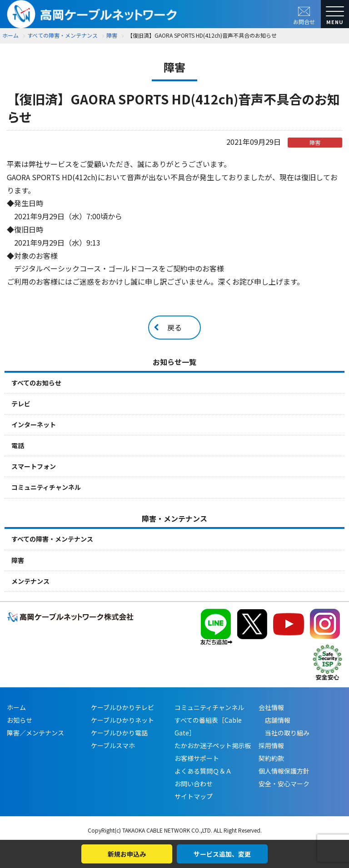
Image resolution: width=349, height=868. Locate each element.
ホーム (10, 35)
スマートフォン (34, 466)
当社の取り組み (284, 733)
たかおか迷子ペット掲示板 (213, 745)
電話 (18, 445)
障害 (18, 560)
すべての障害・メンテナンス (52, 539)
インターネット (34, 424)
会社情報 (271, 707)
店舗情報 (274, 720)
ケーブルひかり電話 (119, 733)
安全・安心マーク (284, 784)
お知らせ (20, 720)
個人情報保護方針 (284, 771)
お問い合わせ (194, 784)
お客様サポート (197, 758)
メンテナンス (30, 581)
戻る (174, 327)
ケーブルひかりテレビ (122, 707)
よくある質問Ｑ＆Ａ (203, 771)
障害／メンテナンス (35, 733)
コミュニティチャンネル (46, 487)
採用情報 (271, 745)
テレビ (21, 404)
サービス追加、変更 (222, 854)
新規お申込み (127, 854)
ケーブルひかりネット (122, 720)
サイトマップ (194, 796)
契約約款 (271, 758)
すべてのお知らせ (36, 383)
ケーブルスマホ (113, 745)
